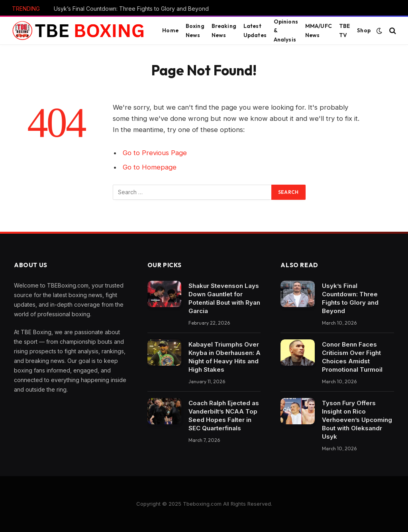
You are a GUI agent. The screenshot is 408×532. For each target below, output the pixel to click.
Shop (364, 30)
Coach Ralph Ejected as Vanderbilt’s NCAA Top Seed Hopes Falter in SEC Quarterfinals (224, 416)
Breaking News (224, 30)
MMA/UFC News (319, 30)
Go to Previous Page (155, 153)
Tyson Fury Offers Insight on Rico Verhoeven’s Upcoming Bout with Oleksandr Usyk (357, 420)
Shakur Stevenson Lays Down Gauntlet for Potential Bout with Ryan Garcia (224, 298)
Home (170, 30)
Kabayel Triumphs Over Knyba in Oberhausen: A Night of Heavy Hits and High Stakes (225, 357)
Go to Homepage (150, 167)
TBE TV (344, 30)
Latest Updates (255, 30)
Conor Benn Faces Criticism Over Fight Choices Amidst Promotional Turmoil (352, 357)
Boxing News (195, 30)
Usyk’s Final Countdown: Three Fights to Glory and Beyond (131, 9)
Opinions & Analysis (286, 30)
